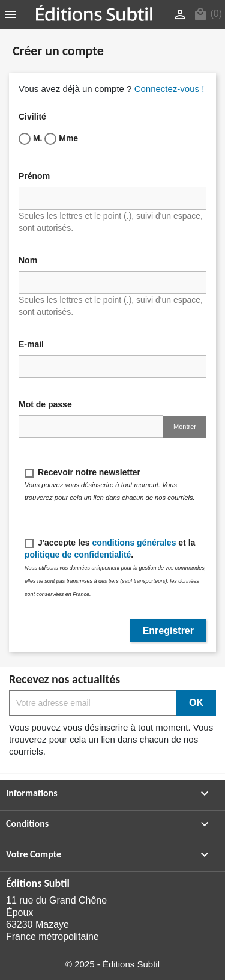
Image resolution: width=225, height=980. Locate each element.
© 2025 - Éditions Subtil (112, 964)
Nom (28, 260)
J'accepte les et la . (115, 568)
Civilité (32, 117)
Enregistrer (168, 631)
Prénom (34, 176)
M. (30, 139)
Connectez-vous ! (169, 89)
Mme (61, 139)
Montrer (185, 427)
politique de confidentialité (78, 555)
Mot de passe (45, 404)
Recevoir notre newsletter (110, 484)
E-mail (31, 344)
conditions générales (134, 543)
